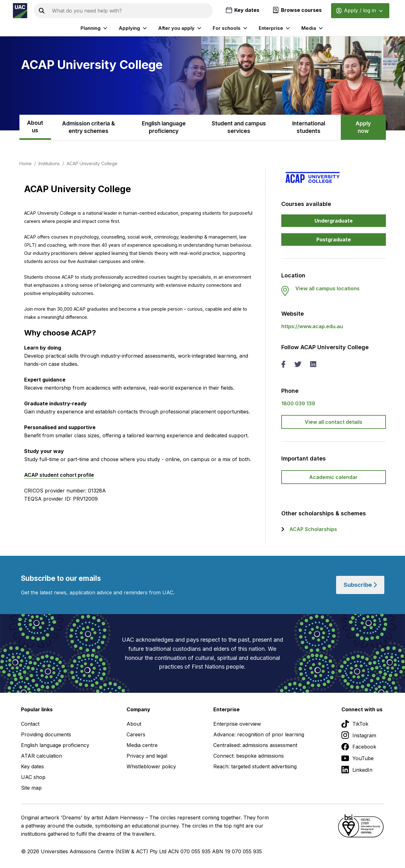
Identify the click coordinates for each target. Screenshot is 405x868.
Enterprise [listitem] (275, 28)
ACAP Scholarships (313, 529)
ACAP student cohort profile (59, 475)
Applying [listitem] (134, 28)
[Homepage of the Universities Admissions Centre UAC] (20, 11)
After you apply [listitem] (181, 28)
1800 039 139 (298, 403)
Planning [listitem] (95, 28)
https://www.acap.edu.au (312, 326)
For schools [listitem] (231, 28)
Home (26, 163)
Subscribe (360, 585)
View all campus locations (327, 288)
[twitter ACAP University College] (298, 365)
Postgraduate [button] (334, 239)
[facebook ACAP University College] (283, 365)
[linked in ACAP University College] (313, 365)
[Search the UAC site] (131, 11)
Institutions (49, 163)
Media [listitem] (313, 28)
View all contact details (334, 422)
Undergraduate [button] (334, 221)
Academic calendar (333, 477)
